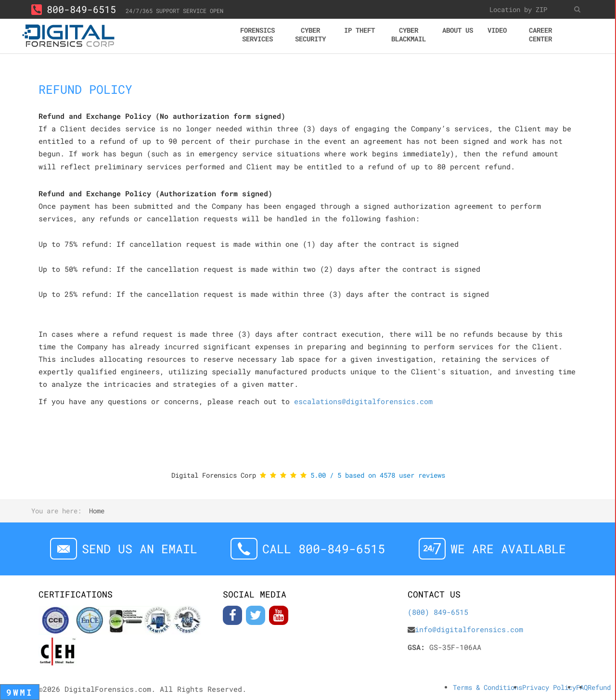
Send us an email (140, 549)
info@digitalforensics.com (469, 629)
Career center (540, 34)
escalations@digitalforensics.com (363, 401)
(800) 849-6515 (438, 612)
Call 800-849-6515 (324, 549)
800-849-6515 (74, 9)
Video (497, 30)
